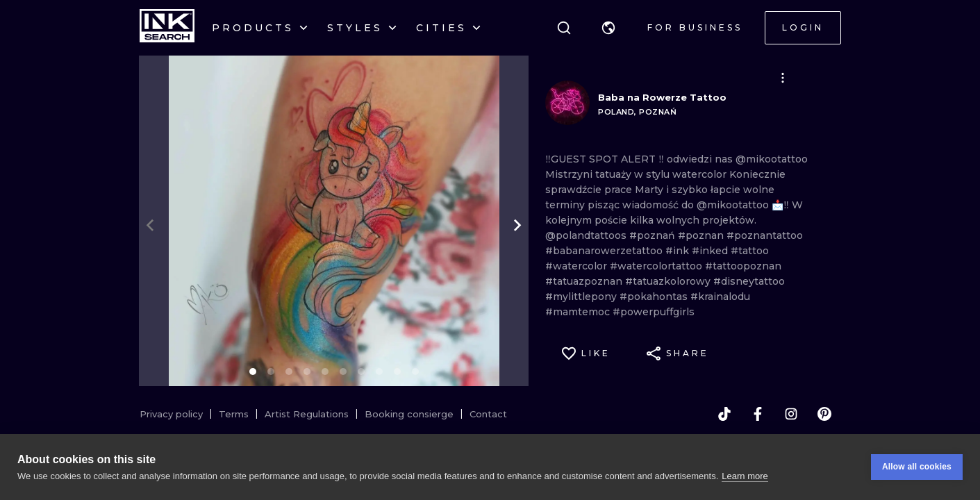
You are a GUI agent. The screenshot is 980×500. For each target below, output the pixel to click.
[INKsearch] (167, 28)
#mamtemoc (579, 312)
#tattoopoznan (743, 266)
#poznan (702, 235)
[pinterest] (824, 414)
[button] (608, 28)
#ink (679, 251)
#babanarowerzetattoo (605, 251)
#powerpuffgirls (654, 312)
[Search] (564, 28)
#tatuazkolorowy (669, 281)
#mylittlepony (582, 297)
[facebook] (758, 414)
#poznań (654, 235)
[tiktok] (724, 414)
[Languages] (608, 28)
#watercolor (578, 266)
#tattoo (750, 251)
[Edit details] (783, 78)
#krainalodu (720, 297)
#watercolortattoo (657, 266)
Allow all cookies (917, 467)
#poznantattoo (765, 235)
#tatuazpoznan (585, 281)
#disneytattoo (749, 281)
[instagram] (791, 414)
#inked (711, 251)
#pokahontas (655, 297)
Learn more (745, 476)
